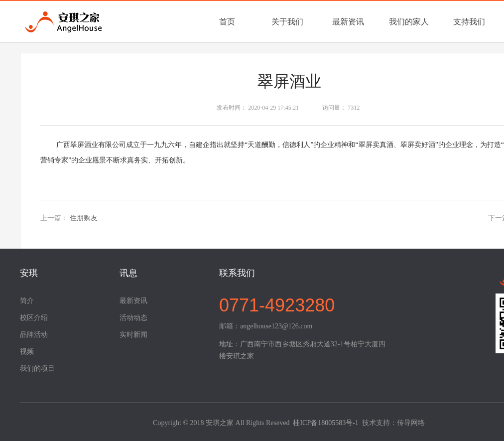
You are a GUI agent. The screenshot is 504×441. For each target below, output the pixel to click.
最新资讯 (348, 22)
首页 (227, 22)
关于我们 (287, 22)
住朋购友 (84, 218)
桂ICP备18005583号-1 (325, 423)
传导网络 (411, 423)
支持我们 (469, 22)
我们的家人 (409, 22)
